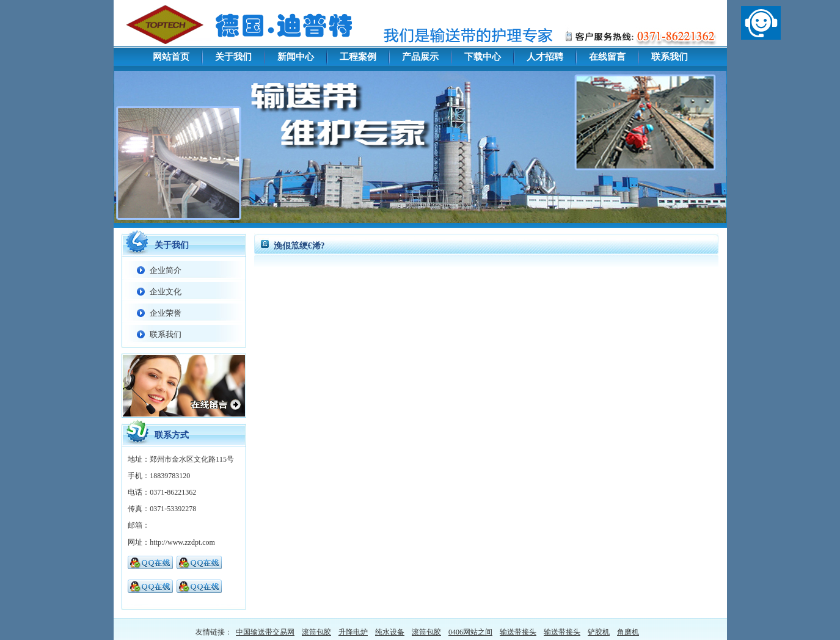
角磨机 (628, 632)
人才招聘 (545, 57)
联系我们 (670, 57)
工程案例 (358, 57)
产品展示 (420, 57)
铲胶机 (599, 632)
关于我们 (233, 57)
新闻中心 (296, 57)
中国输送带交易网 (265, 632)
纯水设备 (390, 632)
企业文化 (166, 292)
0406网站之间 (470, 632)
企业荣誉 (166, 313)
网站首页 (171, 57)
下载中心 (483, 57)
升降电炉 (353, 632)
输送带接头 (518, 632)
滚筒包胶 (316, 632)
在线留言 (607, 57)
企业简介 (166, 270)
